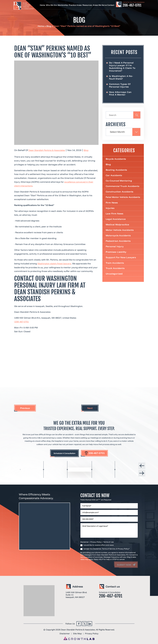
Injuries (110, 213)
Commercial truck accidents (123, 188)
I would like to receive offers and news (98, 544)
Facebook (79, 623)
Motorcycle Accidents (119, 241)
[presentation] (142, 465)
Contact (111, 5)
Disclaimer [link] (64, 632)
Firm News (112, 207)
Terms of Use (108, 541)
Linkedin (90, 623)
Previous (25, 408)
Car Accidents (114, 177)
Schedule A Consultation (63, 453)
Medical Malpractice (118, 229)
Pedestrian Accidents (118, 246)
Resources (87, 5)
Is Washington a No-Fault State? (121, 78)
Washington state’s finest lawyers (54, 264)
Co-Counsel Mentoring (119, 182)
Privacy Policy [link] (92, 632)
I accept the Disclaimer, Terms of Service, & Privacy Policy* (106, 548)
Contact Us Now (96, 494)
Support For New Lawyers (121, 263)
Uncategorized (114, 279)
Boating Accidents (117, 171)
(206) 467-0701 (21, 322)
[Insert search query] (123, 116)
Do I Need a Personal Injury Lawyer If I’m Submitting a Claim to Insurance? (122, 67)
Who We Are (51, 5)
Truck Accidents (115, 274)
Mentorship (63, 5)
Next (90, 408)
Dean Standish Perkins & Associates (48, 150)
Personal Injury (115, 252)
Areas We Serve (100, 5)
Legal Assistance (116, 224)
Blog (49, 26)
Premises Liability (116, 257)
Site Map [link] (77, 632)
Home (42, 5)
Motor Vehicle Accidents (120, 235)
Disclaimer (84, 541)
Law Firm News (115, 218)
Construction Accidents (120, 194)
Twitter (84, 623)
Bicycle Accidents (116, 160)
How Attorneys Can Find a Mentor (121, 94)
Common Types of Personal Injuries (120, 86)
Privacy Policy (96, 541)
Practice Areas (75, 5)
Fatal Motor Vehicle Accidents (117, 200)
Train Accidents (115, 268)
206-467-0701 (132, 5)
